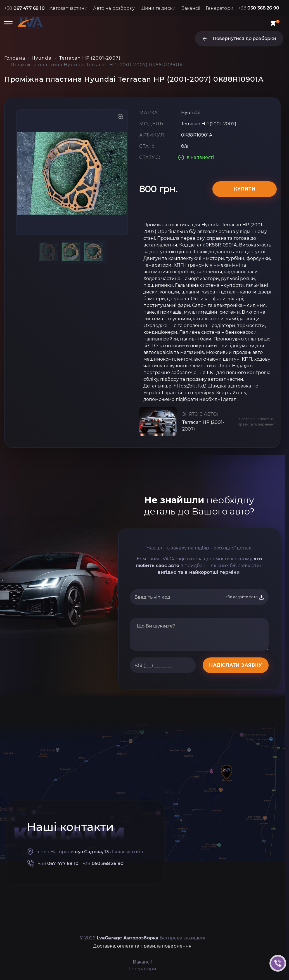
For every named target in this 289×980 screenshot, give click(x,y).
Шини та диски (158, 8)
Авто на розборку (114, 8)
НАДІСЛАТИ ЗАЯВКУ (236, 665)
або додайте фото (245, 597)
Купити (245, 189)
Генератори (220, 8)
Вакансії (191, 8)
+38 (24, 8)
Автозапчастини (68, 8)
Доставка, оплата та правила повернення (257, 422)
